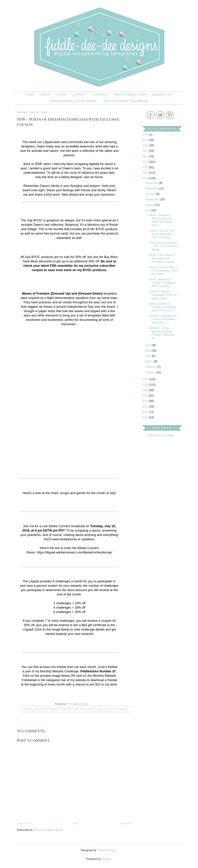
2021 (145, 162)
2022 (145, 156)
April (148, 356)
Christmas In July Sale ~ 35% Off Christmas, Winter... (164, 246)
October (151, 194)
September (153, 199)
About (45, 95)
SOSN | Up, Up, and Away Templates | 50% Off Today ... (162, 234)
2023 (145, 151)
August (150, 205)
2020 (145, 167)
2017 (145, 379)
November (152, 189)
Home (30, 95)
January (151, 372)
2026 (145, 135)
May (148, 351)
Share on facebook (40, 709)
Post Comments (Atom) (49, 830)
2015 (145, 390)
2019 (145, 173)
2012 (145, 407)
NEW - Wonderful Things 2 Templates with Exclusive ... (162, 283)
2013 (145, 401)
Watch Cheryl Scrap (131, 95)
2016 (145, 385)
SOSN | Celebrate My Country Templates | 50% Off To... (163, 319)
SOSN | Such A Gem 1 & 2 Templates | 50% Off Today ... (163, 271)
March (150, 361)
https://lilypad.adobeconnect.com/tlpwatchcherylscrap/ (74, 552)
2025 (145, 140)
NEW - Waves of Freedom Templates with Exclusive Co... (163, 307)
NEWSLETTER (163, 95)
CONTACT (79, 95)
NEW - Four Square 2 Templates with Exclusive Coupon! (162, 258)
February (151, 367)
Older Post (127, 824)
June (149, 345)
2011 (145, 412)
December (152, 183)
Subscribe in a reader (161, 435)
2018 (145, 178)
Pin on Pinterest (113, 709)
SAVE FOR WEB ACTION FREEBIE (126, 101)
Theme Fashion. (107, 850)
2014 (145, 396)
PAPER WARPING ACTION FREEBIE (73, 101)
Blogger (106, 859)
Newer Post (24, 824)
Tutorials (100, 95)
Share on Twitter (78, 709)
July (148, 210)
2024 (145, 145)
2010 (145, 417)
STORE (61, 95)
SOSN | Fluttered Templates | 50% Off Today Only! (163, 295)
